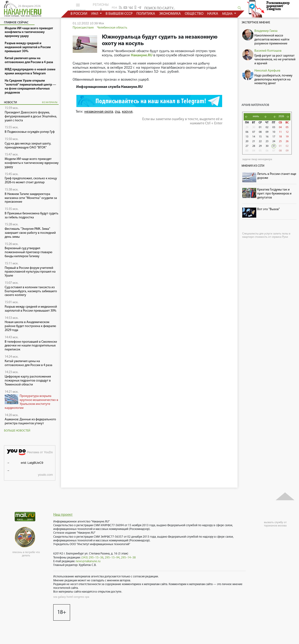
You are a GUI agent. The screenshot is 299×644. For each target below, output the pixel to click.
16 (267, 137)
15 (260, 137)
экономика (170, 14)
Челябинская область (112, 28)
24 (274, 141)
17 (274, 137)
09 (267, 132)
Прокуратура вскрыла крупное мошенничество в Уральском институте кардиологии (31, 402)
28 (254, 146)
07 (254, 132)
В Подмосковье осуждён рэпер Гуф (30, 132)
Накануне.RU (142, 55)
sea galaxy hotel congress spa (71, 597)
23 (267, 141)
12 (287, 132)
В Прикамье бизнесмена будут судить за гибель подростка (32, 216)
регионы (101, 7)
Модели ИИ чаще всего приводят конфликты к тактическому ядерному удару (32, 163)
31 (274, 146)
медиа (228, 14)
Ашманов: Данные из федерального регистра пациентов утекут (30, 421)
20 (247, 141)
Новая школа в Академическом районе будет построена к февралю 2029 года (30, 326)
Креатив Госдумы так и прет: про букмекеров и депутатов (274, 194)
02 (267, 127)
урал (95, 14)
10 (274, 132)
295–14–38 (128, 558)
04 (280, 127)
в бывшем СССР (119, 14)
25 (280, 141)
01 (260, 127)
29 (247, 127)
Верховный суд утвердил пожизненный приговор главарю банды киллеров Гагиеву (28, 252)
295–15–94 (112, 558)
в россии (79, 14)
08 (260, 132)
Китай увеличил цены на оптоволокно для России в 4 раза (28, 363)
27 (247, 146)
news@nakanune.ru (88, 561)
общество (194, 14)
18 (280, 137)
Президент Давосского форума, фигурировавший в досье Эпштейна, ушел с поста (31, 117)
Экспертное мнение (256, 23)
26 (287, 141)
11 (280, 132)
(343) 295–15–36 (92, 558)
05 (287, 127)
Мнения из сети (253, 166)
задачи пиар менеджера (257, 159)
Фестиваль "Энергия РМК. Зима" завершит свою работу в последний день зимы (30, 233)
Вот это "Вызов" (269, 209)
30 (254, 127)
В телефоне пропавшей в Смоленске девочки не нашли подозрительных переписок (31, 346)
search (240, 8)
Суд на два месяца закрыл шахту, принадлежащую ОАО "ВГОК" (28, 146)
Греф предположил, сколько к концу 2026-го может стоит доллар (31, 180)
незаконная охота (99, 111)
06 (247, 132)
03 (274, 127)
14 (254, 137)
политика (146, 14)
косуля (127, 111)
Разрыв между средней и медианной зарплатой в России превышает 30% (31, 309)
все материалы (50, 103)
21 (254, 141)
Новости (11, 103)
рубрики (78, 8)
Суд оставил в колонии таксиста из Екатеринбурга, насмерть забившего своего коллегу (31, 291)
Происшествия (83, 28)
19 (287, 137)
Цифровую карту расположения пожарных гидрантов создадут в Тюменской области (28, 381)
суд (117, 111)
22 (260, 141)
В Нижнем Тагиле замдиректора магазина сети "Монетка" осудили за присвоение (31, 198)
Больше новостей (17, 431)
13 (247, 137)
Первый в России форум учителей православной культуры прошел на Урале (30, 272)
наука (213, 14)
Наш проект (63, 515)
